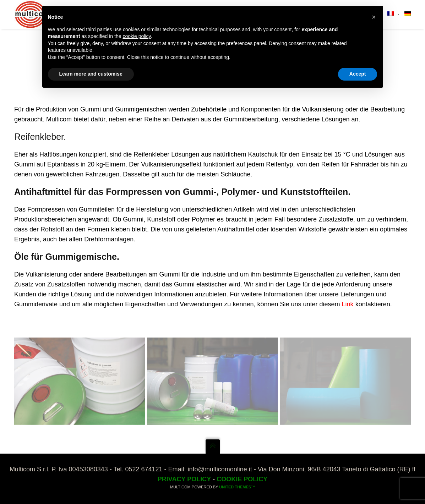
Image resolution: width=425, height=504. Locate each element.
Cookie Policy (242, 479)
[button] (374, 17)
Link (348, 304)
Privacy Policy (184, 479)
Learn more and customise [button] (91, 74)
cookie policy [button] (137, 36)
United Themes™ (237, 487)
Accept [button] (358, 74)
